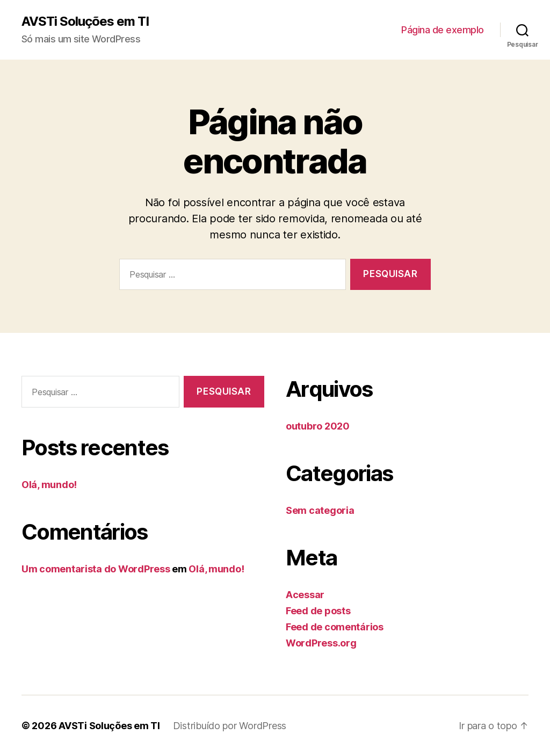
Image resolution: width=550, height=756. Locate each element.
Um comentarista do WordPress (96, 569)
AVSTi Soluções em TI (85, 21)
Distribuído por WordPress (230, 726)
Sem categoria (320, 510)
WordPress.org (321, 643)
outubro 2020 (318, 426)
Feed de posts (318, 611)
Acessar (305, 595)
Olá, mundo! (49, 485)
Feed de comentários (335, 627)
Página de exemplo (443, 30)
